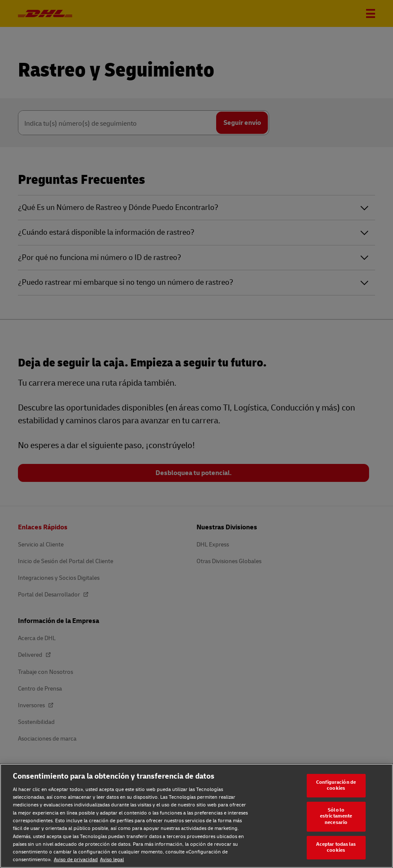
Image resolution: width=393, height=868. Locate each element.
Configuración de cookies (336, 785)
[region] (196, 816)
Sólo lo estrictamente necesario (336, 816)
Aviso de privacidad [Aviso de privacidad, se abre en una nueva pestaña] (76, 860)
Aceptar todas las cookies (336, 847)
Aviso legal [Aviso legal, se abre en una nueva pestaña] (112, 860)
